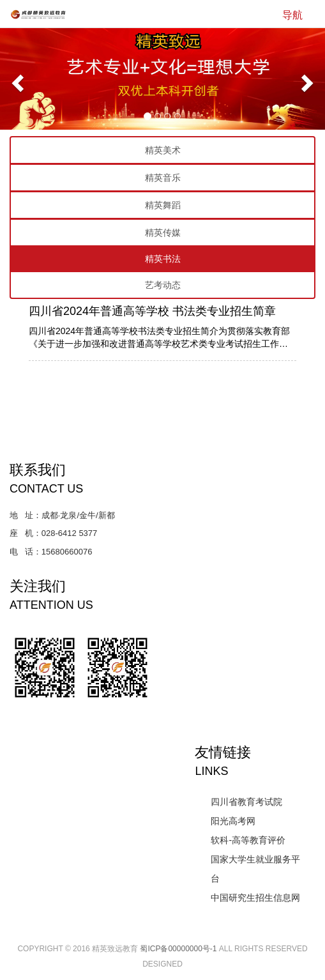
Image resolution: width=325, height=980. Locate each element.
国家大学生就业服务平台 (255, 869)
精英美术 (163, 150)
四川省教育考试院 (246, 802)
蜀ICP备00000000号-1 (178, 949)
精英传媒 (163, 233)
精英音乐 (163, 178)
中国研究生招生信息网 (255, 898)
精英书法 (163, 259)
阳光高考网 (233, 821)
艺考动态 (163, 285)
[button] (16, 79)
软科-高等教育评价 (248, 840)
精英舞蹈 (163, 205)
